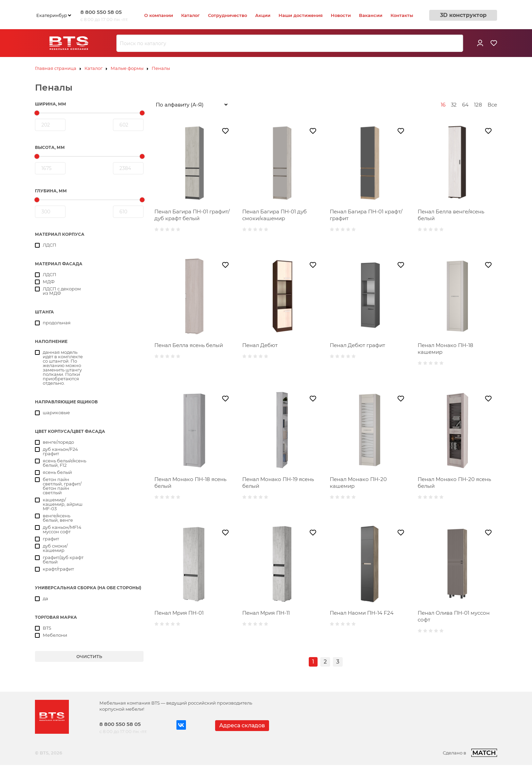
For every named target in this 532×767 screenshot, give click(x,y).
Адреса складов (242, 725)
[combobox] (290, 43)
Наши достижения (301, 15)
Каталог (191, 15)
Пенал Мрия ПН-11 (266, 613)
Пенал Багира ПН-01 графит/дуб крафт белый (192, 215)
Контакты (402, 15)
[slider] (37, 113)
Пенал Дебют (260, 345)
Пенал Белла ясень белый (189, 345)
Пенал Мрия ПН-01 (179, 613)
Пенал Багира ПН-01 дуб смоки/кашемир (274, 215)
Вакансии (371, 15)
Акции (263, 15)
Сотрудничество (227, 15)
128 (478, 105)
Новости (341, 15)
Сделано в (470, 753)
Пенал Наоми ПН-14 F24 (362, 613)
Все (492, 105)
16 (443, 105)
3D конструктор (463, 15)
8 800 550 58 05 (101, 12)
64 (465, 105)
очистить (89, 656)
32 (454, 105)
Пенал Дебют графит (357, 345)
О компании (159, 15)
